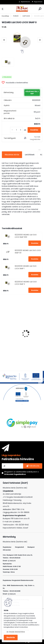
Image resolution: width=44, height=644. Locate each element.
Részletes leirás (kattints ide (15, 488)
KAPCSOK (26, 16)
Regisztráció (38, 2)
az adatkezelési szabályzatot (25, 472)
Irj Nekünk (17, 522)
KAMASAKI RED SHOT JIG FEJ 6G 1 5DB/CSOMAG (18, 341)
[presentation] (4, 40)
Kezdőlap (5, 16)
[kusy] (16, 130)
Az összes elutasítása (16, 632)
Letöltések (30, 155)
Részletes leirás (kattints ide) (15, 542)
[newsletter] (33, 466)
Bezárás (11, 637)
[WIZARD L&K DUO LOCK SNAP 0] (22, 40)
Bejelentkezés (26, 2)
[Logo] (22, 9)
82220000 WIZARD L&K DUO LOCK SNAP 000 (26, 236)
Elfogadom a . (21, 473)
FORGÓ (16, 16)
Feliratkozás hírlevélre (18, 459)
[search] (40, 9)
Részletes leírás (12, 155)
